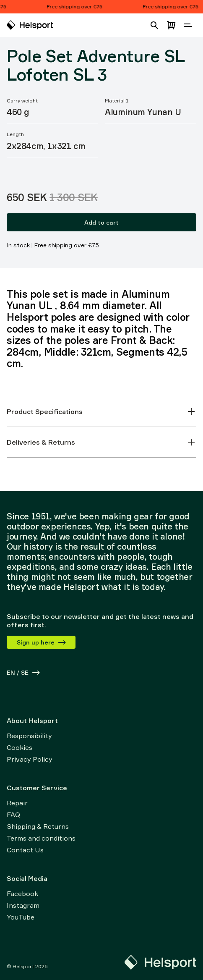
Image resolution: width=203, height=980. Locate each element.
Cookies (20, 747)
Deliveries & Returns (101, 442)
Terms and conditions (41, 838)
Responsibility (29, 736)
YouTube (21, 917)
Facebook (22, 894)
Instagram (23, 905)
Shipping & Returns (38, 826)
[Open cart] (171, 25)
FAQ (13, 815)
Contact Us (25, 850)
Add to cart (101, 222)
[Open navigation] (188, 25)
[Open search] (154, 25)
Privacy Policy (30, 759)
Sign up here (42, 642)
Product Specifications (101, 411)
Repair (17, 803)
